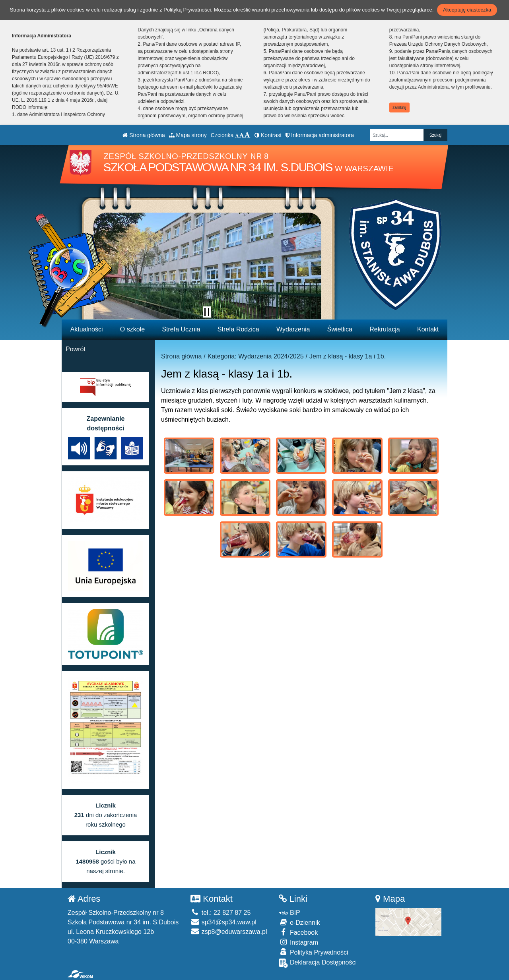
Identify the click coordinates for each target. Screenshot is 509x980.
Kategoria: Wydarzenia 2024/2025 (256, 356)
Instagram (298, 942)
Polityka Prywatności (313, 952)
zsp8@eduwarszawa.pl (229, 932)
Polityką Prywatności (187, 10)
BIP (289, 913)
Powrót (76, 349)
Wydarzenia (293, 329)
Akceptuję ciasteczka (467, 10)
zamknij (399, 107)
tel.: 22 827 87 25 (221, 913)
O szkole (132, 329)
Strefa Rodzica (238, 329)
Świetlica (340, 329)
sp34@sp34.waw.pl (223, 922)
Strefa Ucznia (181, 329)
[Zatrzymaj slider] (207, 312)
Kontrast (268, 135)
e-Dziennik (299, 922)
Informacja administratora (320, 135)
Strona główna (144, 135)
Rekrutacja (385, 329)
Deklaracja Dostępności (318, 963)
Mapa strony (188, 135)
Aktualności (87, 329)
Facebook (298, 932)
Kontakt (428, 329)
